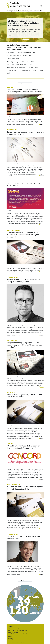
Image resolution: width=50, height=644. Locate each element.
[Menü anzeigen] (41, 6)
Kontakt (10, 637)
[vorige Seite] (19, 84)
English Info (11, 640)
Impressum (10, 638)
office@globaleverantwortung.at (19, 634)
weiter (42, 124)
